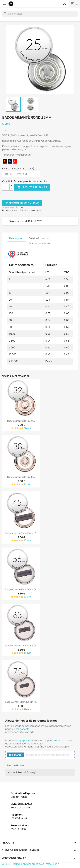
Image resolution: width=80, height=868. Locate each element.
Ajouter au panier (32, 187)
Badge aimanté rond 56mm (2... (21, 589)
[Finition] (21, 174)
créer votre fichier (63, 741)
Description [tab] (16, 238)
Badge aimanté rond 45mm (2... (21, 533)
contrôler (38, 744)
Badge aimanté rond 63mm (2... (21, 646)
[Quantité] (6, 187)
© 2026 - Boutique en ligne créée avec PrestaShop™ (31, 864)
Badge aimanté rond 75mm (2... (21, 702)
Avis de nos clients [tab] (39, 243)
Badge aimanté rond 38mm (21, 477)
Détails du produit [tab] (39, 238)
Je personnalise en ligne (22, 203)
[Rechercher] (40, 14)
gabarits (25, 729)
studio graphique (21, 741)
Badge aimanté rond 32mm (21, 421)
